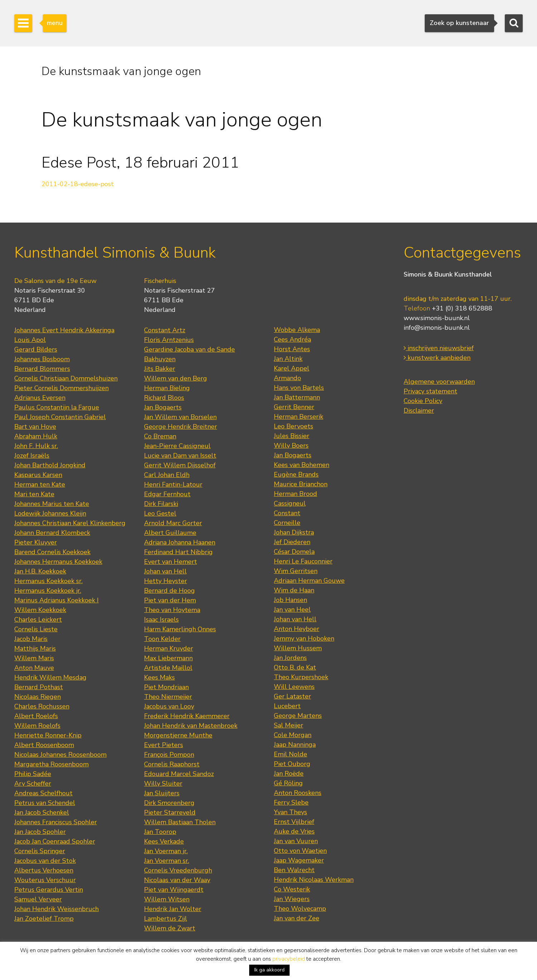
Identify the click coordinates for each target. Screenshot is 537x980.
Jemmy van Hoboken (304, 638)
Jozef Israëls (32, 456)
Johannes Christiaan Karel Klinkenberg (70, 523)
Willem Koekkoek (40, 610)
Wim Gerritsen (296, 571)
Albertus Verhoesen (44, 870)
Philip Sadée (33, 774)
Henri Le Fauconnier (303, 561)
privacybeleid (289, 959)
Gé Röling (288, 783)
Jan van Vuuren (296, 841)
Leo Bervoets (294, 426)
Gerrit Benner (294, 407)
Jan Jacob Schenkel (42, 812)
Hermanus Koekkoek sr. (48, 581)
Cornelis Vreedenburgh (178, 870)
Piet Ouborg (292, 764)
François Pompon (169, 755)
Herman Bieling (167, 388)
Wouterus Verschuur (45, 880)
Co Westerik (292, 889)
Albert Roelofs (36, 716)
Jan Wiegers (292, 899)
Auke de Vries (294, 831)
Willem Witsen (167, 899)
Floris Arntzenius (169, 340)
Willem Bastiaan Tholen (180, 822)
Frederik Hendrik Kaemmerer (187, 716)
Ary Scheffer (33, 783)
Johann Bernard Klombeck (52, 533)
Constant (287, 513)
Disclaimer (419, 411)
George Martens (298, 716)
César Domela (294, 552)
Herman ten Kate (40, 484)
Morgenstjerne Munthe (178, 735)
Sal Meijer (289, 725)
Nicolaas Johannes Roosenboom (60, 755)
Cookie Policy (423, 401)
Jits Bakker (160, 369)
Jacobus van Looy (169, 706)
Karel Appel (292, 368)
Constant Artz (165, 330)
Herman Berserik (299, 417)
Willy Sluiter (163, 783)
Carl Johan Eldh (167, 475)
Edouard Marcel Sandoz (179, 774)
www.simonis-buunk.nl (437, 318)
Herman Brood (295, 494)
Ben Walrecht (294, 870)
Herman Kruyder (169, 648)
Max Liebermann (168, 658)
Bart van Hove (35, 427)
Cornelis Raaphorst (172, 764)
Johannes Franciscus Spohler (56, 822)
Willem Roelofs (37, 726)
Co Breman (160, 436)
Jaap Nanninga (295, 745)
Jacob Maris (31, 639)
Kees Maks (159, 677)
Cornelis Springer (40, 851)
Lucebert (287, 706)
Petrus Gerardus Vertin (49, 890)
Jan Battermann (297, 397)
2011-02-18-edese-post (78, 184)
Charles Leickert (38, 620)
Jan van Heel (292, 610)
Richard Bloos (164, 398)
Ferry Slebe (291, 802)
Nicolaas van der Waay (177, 880)
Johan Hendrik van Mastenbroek (191, 726)
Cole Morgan (293, 735)
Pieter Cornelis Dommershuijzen (61, 388)
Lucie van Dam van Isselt (180, 456)
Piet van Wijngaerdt (174, 890)
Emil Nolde (290, 754)
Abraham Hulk (36, 436)
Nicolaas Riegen (38, 697)
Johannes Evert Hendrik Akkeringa (64, 330)
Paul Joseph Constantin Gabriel (60, 417)
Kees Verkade (164, 841)
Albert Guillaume (170, 533)
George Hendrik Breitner (181, 427)
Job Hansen (290, 600)
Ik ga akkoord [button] (269, 970)
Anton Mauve (34, 668)
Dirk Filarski (161, 504)
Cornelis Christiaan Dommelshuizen (66, 378)
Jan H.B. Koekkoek (40, 571)
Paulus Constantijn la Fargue (57, 407)
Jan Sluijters (162, 793)
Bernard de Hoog (169, 591)
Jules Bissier (292, 436)
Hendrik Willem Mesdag (50, 677)
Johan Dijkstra (294, 532)
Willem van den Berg (176, 378)
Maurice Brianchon (301, 484)
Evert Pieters (164, 745)
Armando (287, 378)
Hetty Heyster (166, 581)
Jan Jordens (290, 658)
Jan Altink (288, 359)
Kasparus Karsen (38, 475)
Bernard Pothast (39, 687)
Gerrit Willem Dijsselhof (180, 465)
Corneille (287, 523)
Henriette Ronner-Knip (48, 735)
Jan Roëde (289, 773)
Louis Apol (30, 340)
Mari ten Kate (34, 494)
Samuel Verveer (38, 899)
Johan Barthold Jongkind (50, 465)
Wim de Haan (294, 590)
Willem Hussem (298, 648)
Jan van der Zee (297, 918)
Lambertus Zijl (166, 919)
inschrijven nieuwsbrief (439, 348)
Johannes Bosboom (42, 359)
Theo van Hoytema (172, 610)
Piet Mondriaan (166, 687)
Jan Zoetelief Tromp (44, 919)
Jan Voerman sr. (167, 861)
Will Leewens (294, 687)
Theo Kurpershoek (301, 677)
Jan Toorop (160, 832)
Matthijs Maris (35, 648)
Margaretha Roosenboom (51, 764)
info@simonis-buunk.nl (437, 328)
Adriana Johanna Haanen (180, 542)
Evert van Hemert (171, 562)
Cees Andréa (292, 339)
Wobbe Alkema (297, 330)
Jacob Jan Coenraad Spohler (55, 841)
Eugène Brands (296, 474)
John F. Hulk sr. (36, 446)
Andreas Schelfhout (43, 793)
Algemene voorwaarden (439, 382)
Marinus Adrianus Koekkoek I (56, 600)
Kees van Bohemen (302, 465)
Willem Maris (34, 658)
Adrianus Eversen (40, 398)
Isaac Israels (161, 620)
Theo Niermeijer (168, 697)
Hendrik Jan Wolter (173, 909)
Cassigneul (290, 503)
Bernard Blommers (42, 369)
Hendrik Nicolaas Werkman (314, 880)
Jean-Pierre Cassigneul (177, 446)
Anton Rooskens (298, 793)
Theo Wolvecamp (300, 909)
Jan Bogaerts (163, 407)
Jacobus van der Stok (45, 861)
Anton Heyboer (297, 629)
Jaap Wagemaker (299, 860)
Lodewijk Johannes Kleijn (50, 513)
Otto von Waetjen (300, 851)
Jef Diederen (292, 542)
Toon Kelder (162, 639)
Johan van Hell (165, 571)
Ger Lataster (292, 696)
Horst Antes (292, 349)
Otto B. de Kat (295, 667)
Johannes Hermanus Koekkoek (58, 562)
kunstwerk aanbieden (437, 358)
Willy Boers (291, 446)
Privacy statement (430, 391)
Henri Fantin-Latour (173, 484)
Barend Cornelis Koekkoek (52, 552)
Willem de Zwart (170, 928)
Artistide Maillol (168, 668)
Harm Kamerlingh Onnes (180, 629)
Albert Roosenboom (44, 745)
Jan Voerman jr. (166, 851)
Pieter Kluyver (36, 542)
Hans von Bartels (299, 388)
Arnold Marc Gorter (173, 523)
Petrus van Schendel (45, 803)
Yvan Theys (290, 812)
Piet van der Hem (170, 600)
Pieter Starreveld (170, 812)
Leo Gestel (160, 513)
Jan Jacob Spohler (40, 832)
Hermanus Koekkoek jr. (48, 591)
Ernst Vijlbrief (294, 822)
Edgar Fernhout (167, 494)
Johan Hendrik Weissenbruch (56, 909)
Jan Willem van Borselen (180, 417)
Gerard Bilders (36, 349)
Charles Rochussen (42, 706)
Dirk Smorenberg (169, 803)
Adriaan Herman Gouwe (309, 581)
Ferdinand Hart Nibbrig (178, 552)
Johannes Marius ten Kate (52, 504)
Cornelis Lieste (36, 629)
